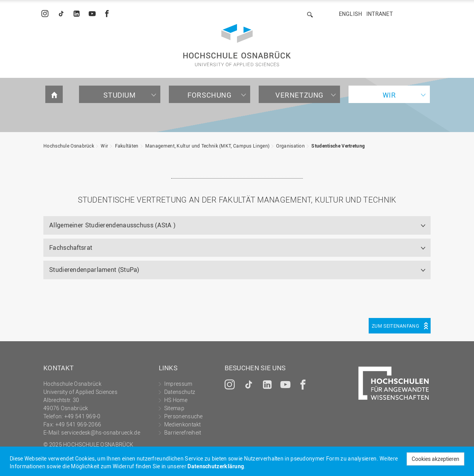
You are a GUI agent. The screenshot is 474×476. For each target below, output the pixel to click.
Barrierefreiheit (183, 432)
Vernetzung (299, 95)
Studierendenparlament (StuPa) (94, 270)
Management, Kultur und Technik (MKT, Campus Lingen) (207, 146)
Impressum (178, 384)
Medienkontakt (183, 424)
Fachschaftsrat (71, 247)
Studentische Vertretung (338, 146)
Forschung (209, 95)
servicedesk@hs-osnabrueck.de (100, 432)
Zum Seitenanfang (395, 326)
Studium (119, 95)
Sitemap (174, 408)
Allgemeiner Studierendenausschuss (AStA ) (112, 225)
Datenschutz (180, 392)
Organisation (290, 146)
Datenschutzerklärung (216, 466)
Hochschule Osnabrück (69, 146)
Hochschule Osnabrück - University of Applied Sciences (237, 45)
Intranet (380, 14)
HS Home (176, 400)
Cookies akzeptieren (435, 459)
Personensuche (184, 416)
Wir (389, 95)
